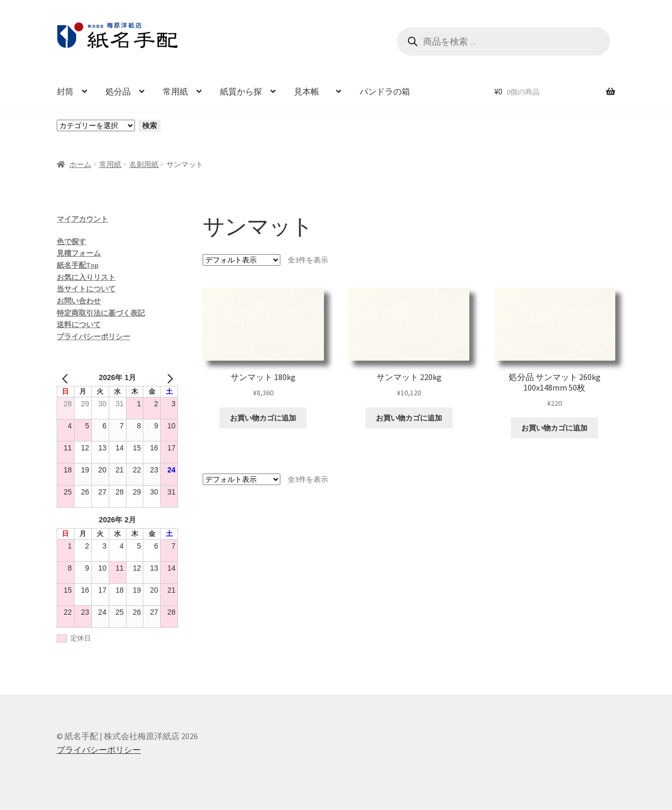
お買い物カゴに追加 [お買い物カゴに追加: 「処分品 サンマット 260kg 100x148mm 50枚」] (554, 428)
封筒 (65, 91)
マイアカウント (82, 219)
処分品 (118, 91)
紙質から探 (241, 91)
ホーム (80, 164)
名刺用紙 (144, 164)
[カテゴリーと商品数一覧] (96, 125)
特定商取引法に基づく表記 (101, 313)
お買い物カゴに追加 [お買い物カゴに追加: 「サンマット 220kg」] (409, 418)
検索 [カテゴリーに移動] (150, 125)
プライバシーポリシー (93, 336)
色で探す (71, 241)
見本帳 (311, 91)
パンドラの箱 (385, 91)
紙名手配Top (78, 265)
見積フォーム (79, 253)
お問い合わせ (79, 301)
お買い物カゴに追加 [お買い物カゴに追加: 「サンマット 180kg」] (263, 418)
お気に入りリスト (86, 277)
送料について (79, 324)
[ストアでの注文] (241, 260)
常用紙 (175, 91)
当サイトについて (86, 289)
